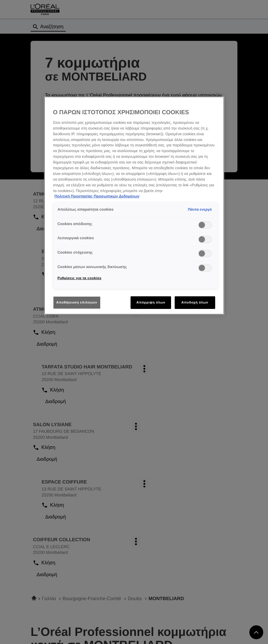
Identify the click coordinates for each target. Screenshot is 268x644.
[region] (134, 206)
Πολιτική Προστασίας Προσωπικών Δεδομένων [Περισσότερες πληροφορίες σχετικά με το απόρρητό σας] (97, 196)
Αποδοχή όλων (195, 302)
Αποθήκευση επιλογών (77, 302)
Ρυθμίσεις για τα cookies (80, 278)
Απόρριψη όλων (151, 302)
